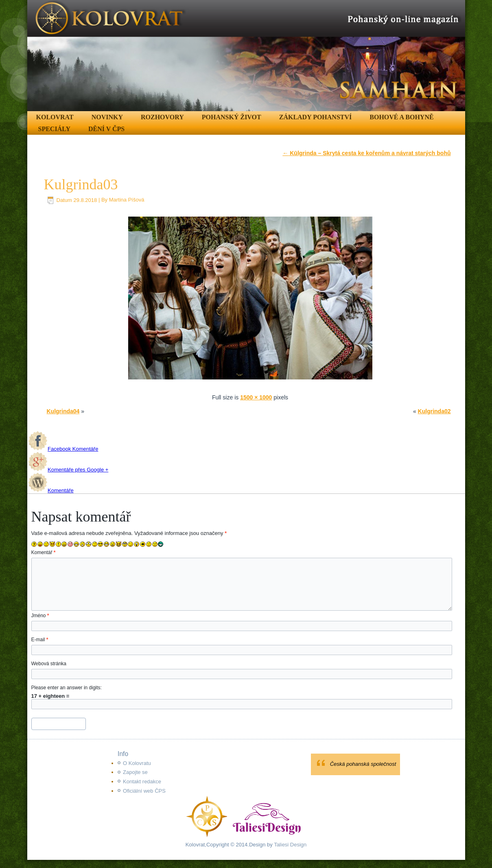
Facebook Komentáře (63, 449)
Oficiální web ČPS (144, 791)
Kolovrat (55, 117)
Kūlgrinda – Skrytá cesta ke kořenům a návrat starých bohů (366, 153)
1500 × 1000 (256, 397)
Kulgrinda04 (63, 411)
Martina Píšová (127, 200)
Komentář (44, 552)
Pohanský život (232, 117)
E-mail (40, 640)
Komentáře (51, 490)
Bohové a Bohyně (401, 117)
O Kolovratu (137, 763)
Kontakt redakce (142, 781)
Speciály (54, 129)
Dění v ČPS (106, 129)
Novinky (107, 117)
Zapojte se (135, 772)
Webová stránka (49, 664)
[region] (246, 56)
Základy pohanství (316, 117)
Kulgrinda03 (81, 184)
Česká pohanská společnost (363, 764)
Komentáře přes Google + (68, 470)
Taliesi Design (290, 845)
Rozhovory (162, 117)
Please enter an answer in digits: (67, 688)
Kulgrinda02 (434, 411)
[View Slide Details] (246, 56)
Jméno (40, 616)
